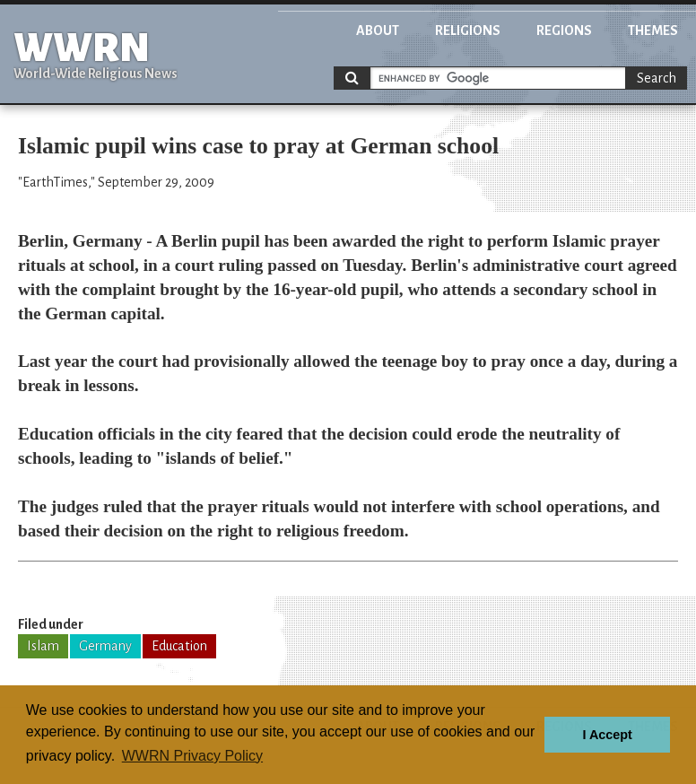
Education (179, 646)
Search (657, 78)
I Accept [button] (607, 735)
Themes (653, 30)
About (378, 30)
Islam (43, 646)
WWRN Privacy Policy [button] (192, 756)
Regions (564, 30)
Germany (105, 646)
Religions (468, 30)
